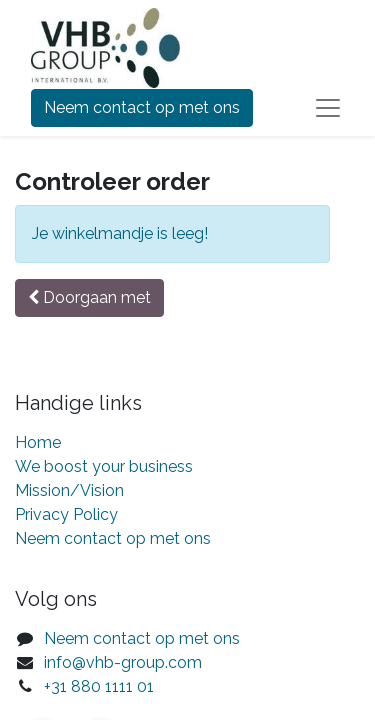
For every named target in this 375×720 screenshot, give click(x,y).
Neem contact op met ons (142, 107)
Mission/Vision (69, 490)
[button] (89, 298)
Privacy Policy (66, 514)
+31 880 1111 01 (99, 686)
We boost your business (104, 466)
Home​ (38, 442)
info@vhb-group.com (123, 662)
